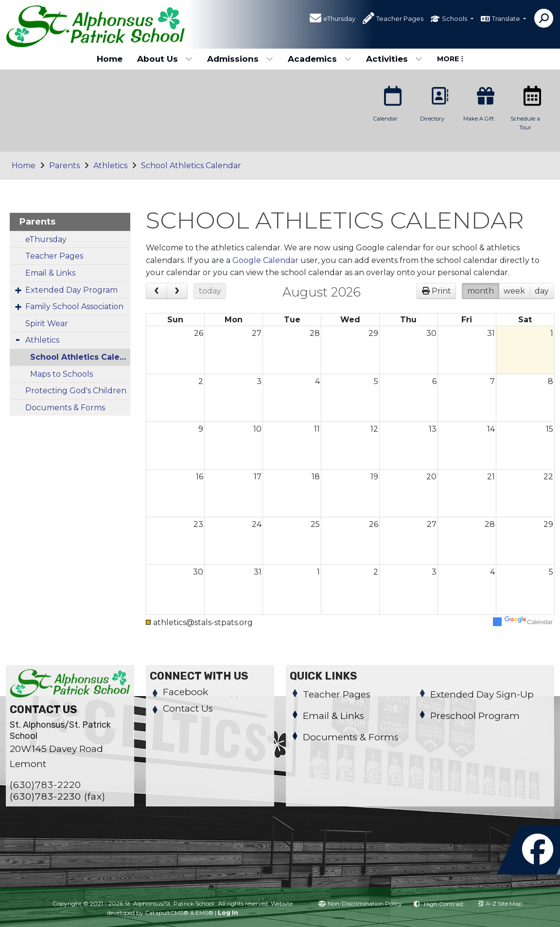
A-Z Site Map (500, 903)
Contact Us (188, 708)
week (514, 291)
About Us (165, 59)
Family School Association (74, 306)
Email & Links (50, 273)
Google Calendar (265, 260)
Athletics (110, 166)
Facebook (185, 692)
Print (441, 291)
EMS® (204, 913)
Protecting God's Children (76, 391)
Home (110, 59)
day (542, 291)
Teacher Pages (400, 19)
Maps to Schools (61, 374)
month (481, 291)
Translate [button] (507, 19)
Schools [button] (455, 19)
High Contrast (444, 904)
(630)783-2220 (45, 785)
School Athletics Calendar (191, 166)
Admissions (240, 59)
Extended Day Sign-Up (482, 694)
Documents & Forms (65, 408)
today (210, 291)
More (450, 59)
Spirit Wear (47, 324)
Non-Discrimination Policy (360, 903)
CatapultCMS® (167, 913)
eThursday (339, 19)
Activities (394, 59)
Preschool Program (475, 716)
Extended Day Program (71, 290)
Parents (64, 166)
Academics (320, 59)
